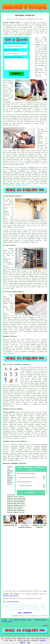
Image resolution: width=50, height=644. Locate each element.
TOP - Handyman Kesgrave (11, 602)
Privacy (46, 625)
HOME (26, 12)
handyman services (21, 178)
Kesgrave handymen (9, 412)
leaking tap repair (16, 423)
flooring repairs (40, 431)
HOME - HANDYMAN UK (25, 613)
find (8, 445)
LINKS (30, 12)
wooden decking (41, 419)
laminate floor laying (19, 417)
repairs (32, 237)
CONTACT (39, 12)
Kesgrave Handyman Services (15, 463)
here (17, 458)
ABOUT (34, 12)
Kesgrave (32, 168)
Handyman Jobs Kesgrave (11, 596)
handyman (44, 182)
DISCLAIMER (45, 12)
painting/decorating (10, 433)
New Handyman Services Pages (21, 620)
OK (29, 643)
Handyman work (8, 168)
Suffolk (5, 435)
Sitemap (4, 620)
